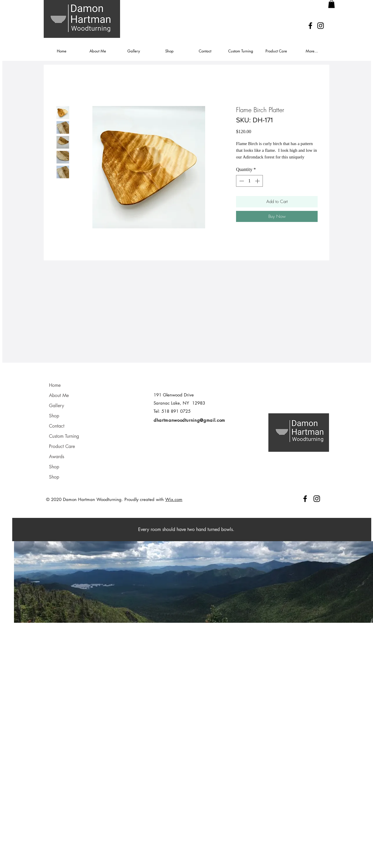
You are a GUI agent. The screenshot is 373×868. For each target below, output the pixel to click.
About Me (59, 395)
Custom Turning (64, 436)
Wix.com (174, 499)
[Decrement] (241, 181)
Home (55, 385)
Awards (57, 457)
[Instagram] (321, 26)
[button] (331, 4)
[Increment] (258, 181)
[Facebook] (310, 26)
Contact (57, 426)
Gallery (57, 406)
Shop (54, 416)
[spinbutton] (249, 181)
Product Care (62, 446)
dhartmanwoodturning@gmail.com (189, 420)
